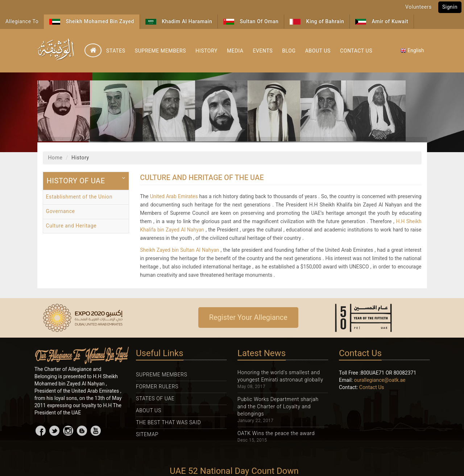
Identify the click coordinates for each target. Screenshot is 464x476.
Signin (450, 7)
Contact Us (356, 51)
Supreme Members (160, 51)
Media (235, 51)
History (206, 51)
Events (263, 51)
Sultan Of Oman (251, 22)
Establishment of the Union (79, 197)
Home (55, 158)
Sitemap (147, 434)
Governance (61, 211)
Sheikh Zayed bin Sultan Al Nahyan (179, 250)
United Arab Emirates (174, 196)
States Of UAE (155, 398)
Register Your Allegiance (248, 317)
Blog (289, 51)
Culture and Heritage (71, 226)
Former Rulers (157, 387)
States (116, 51)
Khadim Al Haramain (179, 22)
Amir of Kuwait (382, 22)
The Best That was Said (168, 422)
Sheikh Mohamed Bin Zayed (92, 22)
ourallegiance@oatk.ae (380, 380)
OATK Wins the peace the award (276, 433)
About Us (318, 51)
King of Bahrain (317, 22)
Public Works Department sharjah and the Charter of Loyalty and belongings (278, 406)
